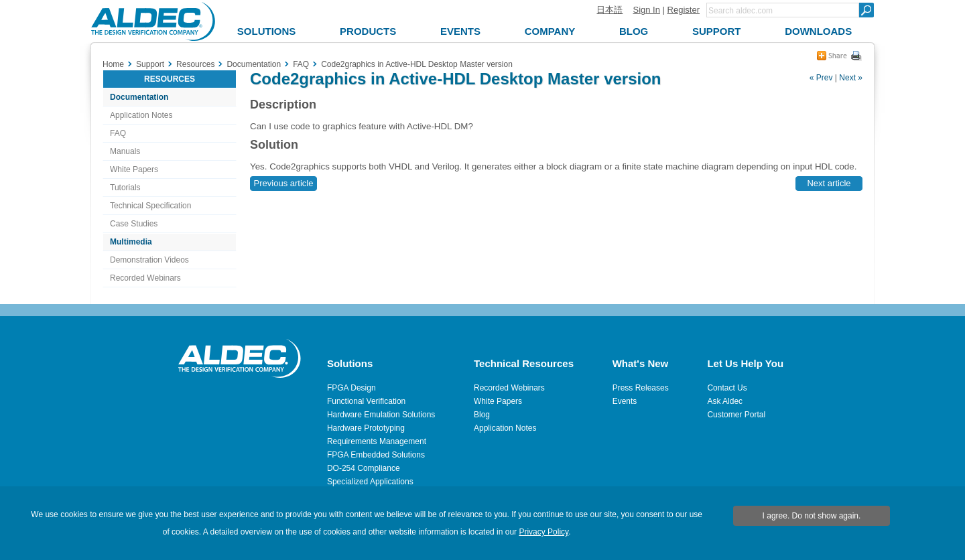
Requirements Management (377, 441)
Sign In (646, 10)
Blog (482, 415)
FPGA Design (351, 388)
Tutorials (125, 188)
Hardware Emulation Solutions (381, 415)
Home (113, 64)
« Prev (821, 78)
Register (684, 10)
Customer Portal (736, 415)
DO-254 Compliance (364, 468)
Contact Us (727, 388)
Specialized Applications (370, 482)
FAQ (118, 133)
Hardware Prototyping (366, 428)
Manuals (125, 151)
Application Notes (141, 115)
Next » (851, 78)
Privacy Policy (543, 532)
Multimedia (131, 242)
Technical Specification (150, 206)
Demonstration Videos (149, 260)
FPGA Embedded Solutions (376, 455)
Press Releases (641, 388)
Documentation (139, 97)
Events (625, 401)
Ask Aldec (725, 401)
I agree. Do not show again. (812, 516)
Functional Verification (366, 401)
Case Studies (134, 224)
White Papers (134, 169)
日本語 (609, 10)
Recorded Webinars (145, 278)
